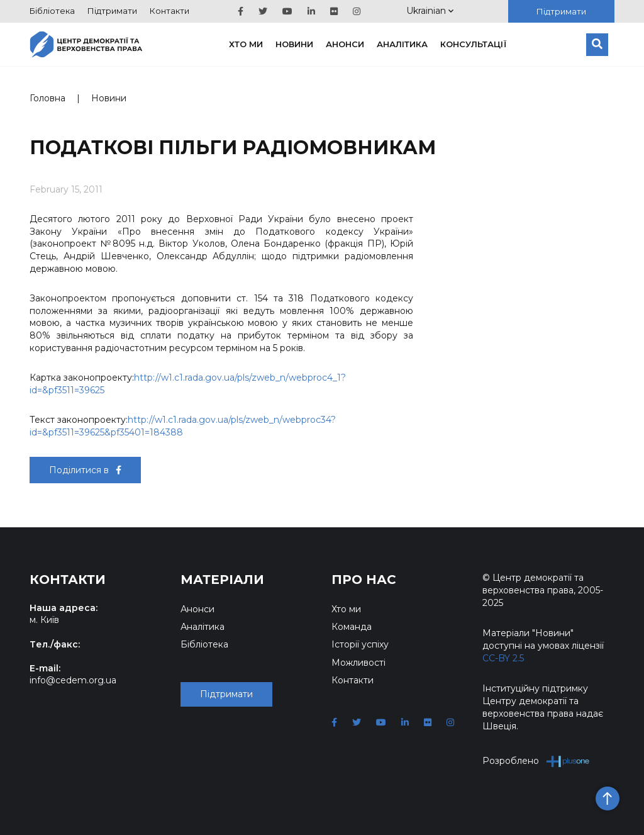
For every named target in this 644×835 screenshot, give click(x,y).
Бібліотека (52, 11)
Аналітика (402, 44)
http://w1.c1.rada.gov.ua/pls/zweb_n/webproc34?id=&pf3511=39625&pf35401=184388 (183, 426)
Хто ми (246, 44)
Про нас (364, 580)
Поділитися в (85, 470)
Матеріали (222, 580)
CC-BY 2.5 (503, 658)
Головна (47, 98)
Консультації (474, 44)
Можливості (358, 663)
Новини (294, 44)
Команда (352, 627)
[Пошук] (597, 45)
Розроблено (536, 761)
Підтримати (112, 11)
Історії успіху (360, 644)
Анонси (345, 44)
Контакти (169, 11)
